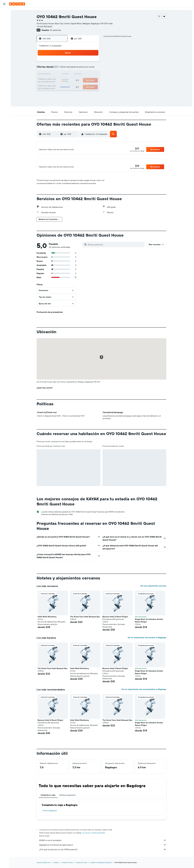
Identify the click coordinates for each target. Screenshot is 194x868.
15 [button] (87, 74)
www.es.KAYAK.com (43, 865)
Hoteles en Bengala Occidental (101, 865)
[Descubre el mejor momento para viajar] (4, 40)
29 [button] (87, 87)
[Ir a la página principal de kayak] (17, 4)
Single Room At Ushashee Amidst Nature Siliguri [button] (149, 623)
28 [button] (81, 87)
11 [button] (62, 74)
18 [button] (62, 81)
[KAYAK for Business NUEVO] (4, 46)
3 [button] (56, 68)
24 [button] (56, 87)
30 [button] (93, 87)
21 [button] (81, 81)
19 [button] (68, 81)
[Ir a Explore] (4, 30)
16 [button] (93, 74)
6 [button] (75, 68)
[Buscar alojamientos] (4, 17)
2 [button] (93, 62)
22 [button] (87, 81)
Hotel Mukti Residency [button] (47, 620)
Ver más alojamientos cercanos (153, 589)
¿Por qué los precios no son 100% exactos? (103, 852)
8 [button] (87, 68)
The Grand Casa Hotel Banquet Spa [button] (85, 620)
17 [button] (56, 81)
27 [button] (75, 87)
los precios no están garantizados (94, 836)
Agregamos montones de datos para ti (103, 848)
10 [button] (56, 74)
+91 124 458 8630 (44, 26)
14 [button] (81, 74)
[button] (4, 4)
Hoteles (56, 865)
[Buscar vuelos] (4, 12)
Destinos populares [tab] (68, 798)
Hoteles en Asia (67, 865)
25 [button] (62, 87)
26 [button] (68, 87)
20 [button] (74, 81)
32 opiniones (55, 30)
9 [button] (93, 68)
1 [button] (87, 62)
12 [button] (68, 74)
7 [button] (81, 68)
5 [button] (68, 68)
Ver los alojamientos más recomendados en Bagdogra (144, 692)
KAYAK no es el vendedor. (103, 843)
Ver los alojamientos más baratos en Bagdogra (147, 640)
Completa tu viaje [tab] (48, 798)
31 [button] (56, 93)
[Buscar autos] (4, 22)
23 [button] (93, 81)
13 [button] (75, 74)
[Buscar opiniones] (116, 247)
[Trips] (4, 53)
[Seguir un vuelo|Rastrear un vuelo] (4, 35)
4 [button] (62, 68)
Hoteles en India (81, 865)
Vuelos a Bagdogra (50, 813)
